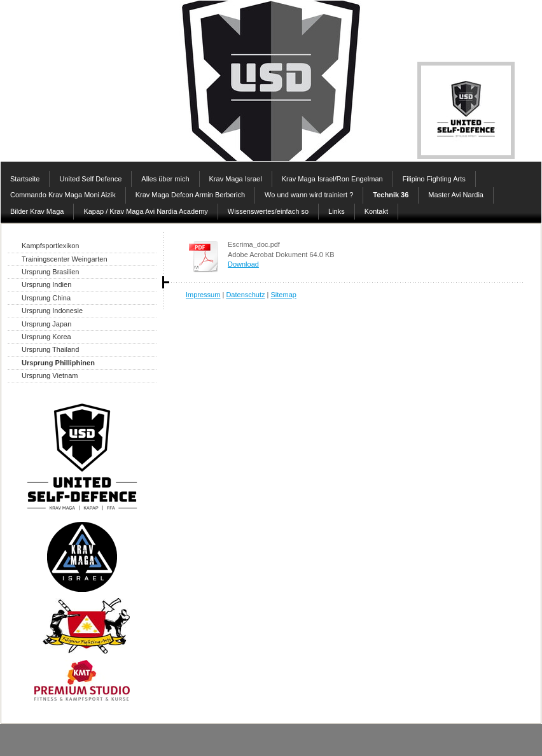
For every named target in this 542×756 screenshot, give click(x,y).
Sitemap (284, 295)
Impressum (203, 295)
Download (243, 264)
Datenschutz (245, 295)
